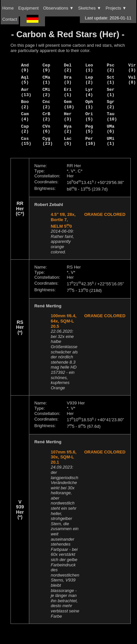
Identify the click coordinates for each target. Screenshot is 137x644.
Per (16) (91, 141)
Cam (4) (25, 116)
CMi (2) (46, 92)
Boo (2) (25, 104)
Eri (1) (68, 92)
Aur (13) (26, 92)
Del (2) (68, 68)
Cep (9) (46, 68)
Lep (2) (89, 80)
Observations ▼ (58, 8)
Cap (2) (25, 129)
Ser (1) (111, 92)
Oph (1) (89, 104)
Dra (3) (68, 80)
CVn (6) (46, 129)
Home (8, 8)
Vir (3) (132, 68)
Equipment (28, 8)
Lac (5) (68, 141)
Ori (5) (89, 116)
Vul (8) (132, 80)
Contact (10, 19)
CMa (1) (46, 80)
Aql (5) (25, 80)
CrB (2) (46, 116)
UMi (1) (111, 141)
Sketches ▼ (90, 8)
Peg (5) (89, 129)
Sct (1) (111, 80)
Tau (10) (112, 116)
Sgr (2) (111, 104)
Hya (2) (68, 129)
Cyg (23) (47, 141)
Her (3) (68, 116)
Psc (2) (111, 68)
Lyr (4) (89, 92)
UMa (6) (111, 129)
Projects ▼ (116, 8)
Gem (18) (69, 104)
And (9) (25, 68)
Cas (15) (26, 141)
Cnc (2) (46, 104)
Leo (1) (89, 68)
